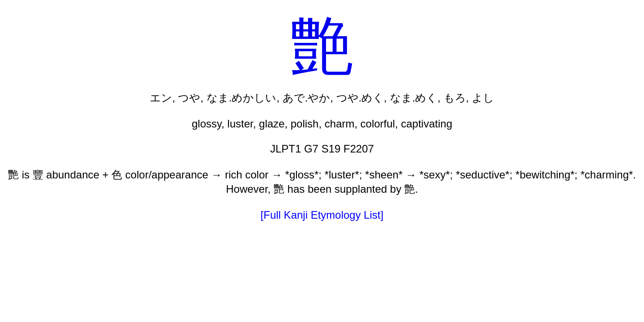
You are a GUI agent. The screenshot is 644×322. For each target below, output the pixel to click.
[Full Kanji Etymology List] (322, 215)
